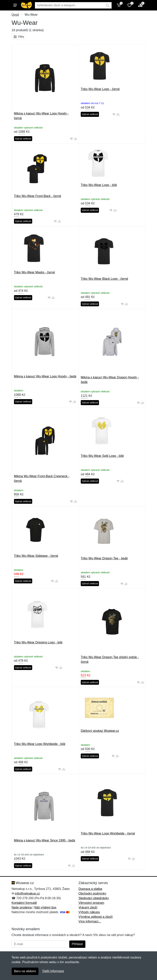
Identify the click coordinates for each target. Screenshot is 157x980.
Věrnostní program (92, 903)
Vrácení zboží (88, 907)
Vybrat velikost (23, 139)
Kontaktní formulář (24, 903)
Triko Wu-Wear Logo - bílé (99, 185)
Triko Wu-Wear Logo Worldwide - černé (108, 833)
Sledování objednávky (94, 898)
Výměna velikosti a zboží (96, 917)
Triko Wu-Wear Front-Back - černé (38, 196)
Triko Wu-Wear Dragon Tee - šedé (104, 558)
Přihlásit (77, 944)
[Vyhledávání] (69, 5)
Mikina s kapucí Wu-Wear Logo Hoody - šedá (45, 376)
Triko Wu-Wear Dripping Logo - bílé (38, 642)
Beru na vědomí (25, 971)
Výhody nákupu (89, 912)
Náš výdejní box (45, 907)
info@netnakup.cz (27, 893)
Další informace (53, 971)
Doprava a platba (90, 889)
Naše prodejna (22, 907)
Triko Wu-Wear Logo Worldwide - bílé (40, 744)
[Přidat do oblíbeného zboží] (71, 139)
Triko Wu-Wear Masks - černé (34, 272)
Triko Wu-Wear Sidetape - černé (36, 556)
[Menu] (15, 5)
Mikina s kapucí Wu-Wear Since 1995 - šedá (45, 840)
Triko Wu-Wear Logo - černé (100, 89)
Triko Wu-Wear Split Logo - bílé (102, 456)
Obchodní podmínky (92, 893)
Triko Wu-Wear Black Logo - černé (104, 279)
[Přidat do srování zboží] (75, 139)
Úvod (15, 15)
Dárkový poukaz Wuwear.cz (100, 731)
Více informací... (90, 921)
